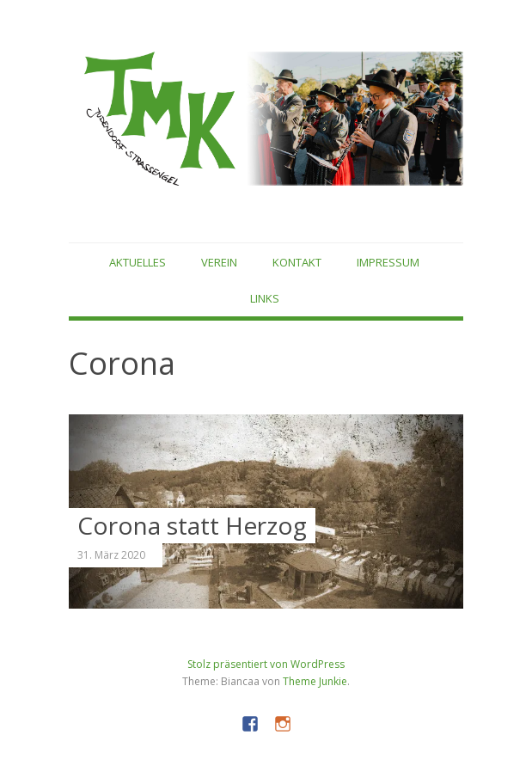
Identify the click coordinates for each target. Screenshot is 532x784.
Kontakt (297, 262)
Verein (219, 262)
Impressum (388, 262)
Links (265, 298)
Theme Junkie (315, 681)
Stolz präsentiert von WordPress (266, 664)
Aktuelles (138, 262)
